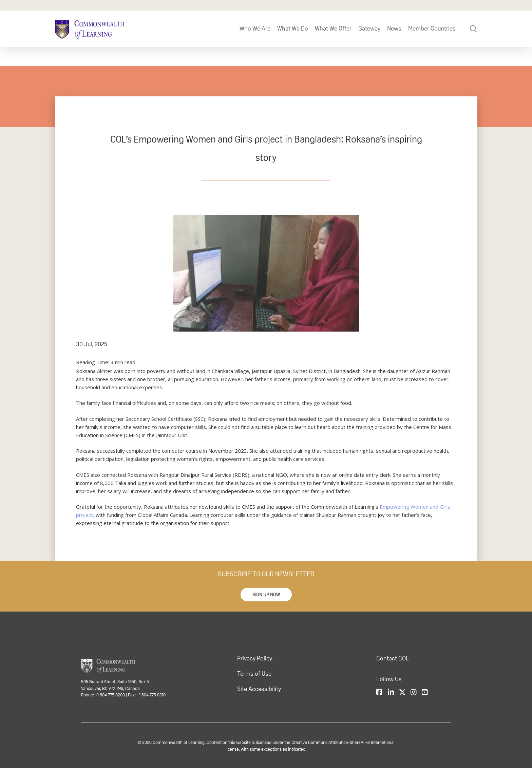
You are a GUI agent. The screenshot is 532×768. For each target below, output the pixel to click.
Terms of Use (254, 674)
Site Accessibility (259, 689)
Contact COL (393, 658)
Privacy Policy (255, 658)
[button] (266, 595)
